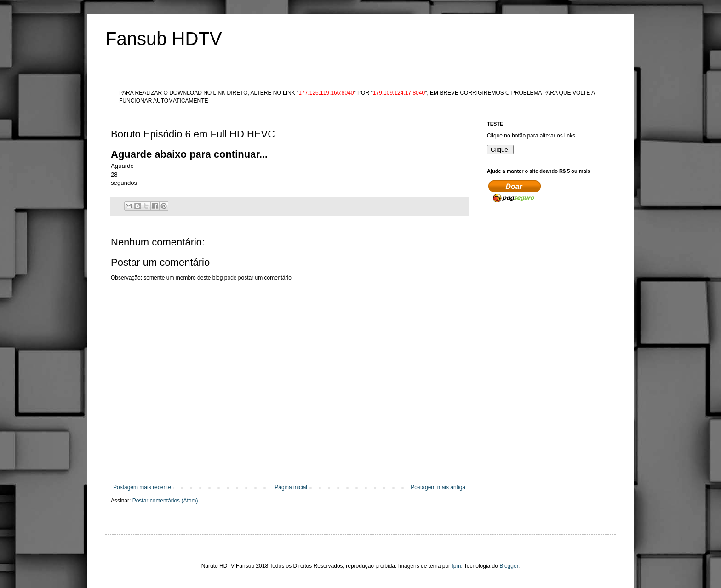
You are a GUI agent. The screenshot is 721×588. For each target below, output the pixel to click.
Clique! (500, 150)
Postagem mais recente (142, 487)
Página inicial (291, 487)
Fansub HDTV (163, 39)
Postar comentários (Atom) (165, 501)
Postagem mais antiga (438, 487)
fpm (456, 566)
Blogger (509, 566)
